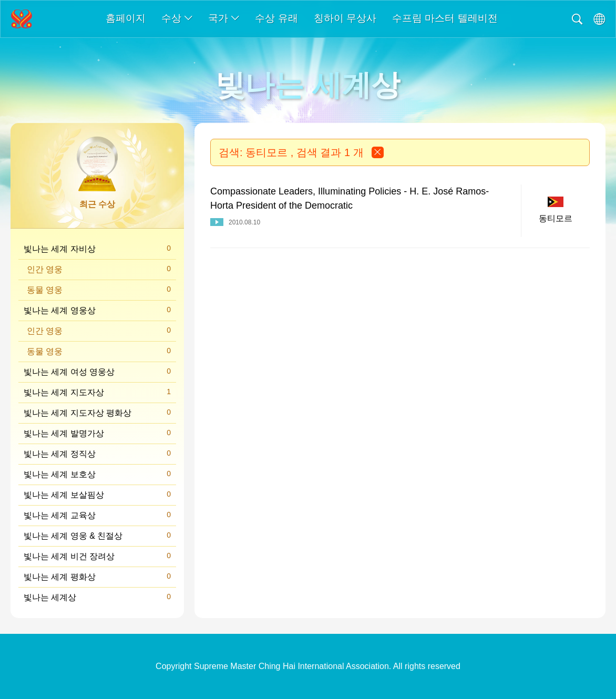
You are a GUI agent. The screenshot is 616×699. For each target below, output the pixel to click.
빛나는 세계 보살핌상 (97, 494)
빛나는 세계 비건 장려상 (97, 556)
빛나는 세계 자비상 (97, 248)
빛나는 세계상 (97, 597)
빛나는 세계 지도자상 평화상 (97, 412)
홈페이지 (126, 18)
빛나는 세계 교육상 (97, 515)
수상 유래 (276, 18)
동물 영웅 (99, 289)
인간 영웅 (99, 269)
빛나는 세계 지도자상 (97, 392)
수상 (177, 18)
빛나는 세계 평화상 (97, 576)
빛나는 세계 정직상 (97, 453)
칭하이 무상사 (345, 18)
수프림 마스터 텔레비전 (445, 18)
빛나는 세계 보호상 (97, 474)
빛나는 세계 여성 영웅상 (97, 371)
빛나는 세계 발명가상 (97, 433)
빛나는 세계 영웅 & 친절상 (97, 535)
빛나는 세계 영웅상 (97, 310)
